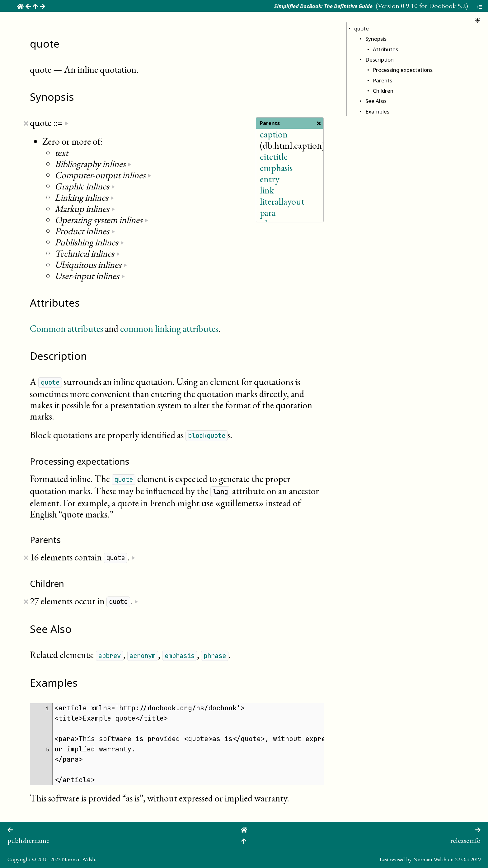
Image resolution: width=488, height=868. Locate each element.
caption (274, 134)
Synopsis (376, 39)
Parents (382, 80)
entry (270, 179)
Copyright (19, 859)
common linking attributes (169, 329)
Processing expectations (403, 70)
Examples (377, 111)
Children (383, 91)
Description (380, 60)
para (268, 213)
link (267, 190)
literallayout (282, 201)
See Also (376, 101)
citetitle (274, 157)
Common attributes (66, 329)
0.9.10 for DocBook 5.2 (433, 6)
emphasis (276, 168)
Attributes (385, 49)
